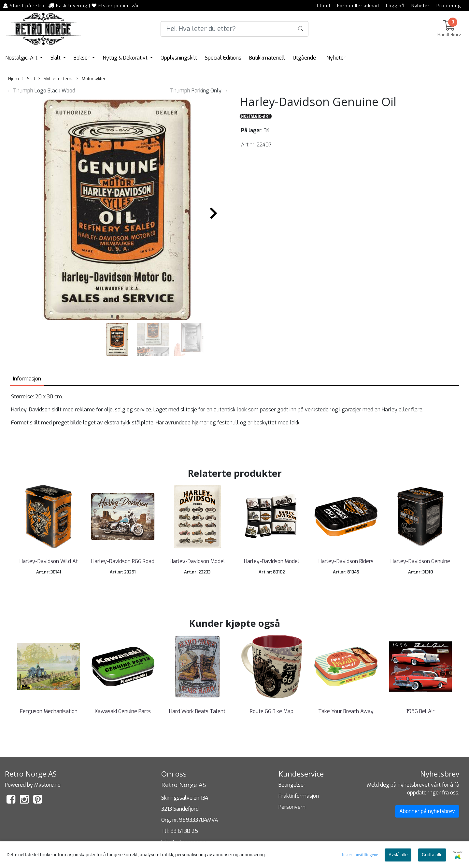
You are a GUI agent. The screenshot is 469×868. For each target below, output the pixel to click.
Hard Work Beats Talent (197, 711)
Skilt (56, 58)
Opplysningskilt (179, 58)
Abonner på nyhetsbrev (427, 811)
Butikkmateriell (267, 58)
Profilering (449, 6)
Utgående (304, 58)
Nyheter (420, 6)
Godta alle (432, 855)
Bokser (82, 58)
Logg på (395, 6)
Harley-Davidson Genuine (420, 561)
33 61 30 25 (184, 831)
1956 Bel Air (420, 711)
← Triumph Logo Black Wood (41, 91)
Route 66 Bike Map (272, 711)
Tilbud (323, 6)
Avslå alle (398, 855)
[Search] (234, 29)
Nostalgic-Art (22, 58)
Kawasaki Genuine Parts (123, 711)
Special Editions (223, 58)
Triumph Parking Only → (199, 91)
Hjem (14, 79)
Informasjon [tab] (27, 379)
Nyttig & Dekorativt (126, 58)
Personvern (292, 807)
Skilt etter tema (56, 79)
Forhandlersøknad (358, 6)
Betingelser (292, 785)
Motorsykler (91, 79)
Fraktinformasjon (299, 796)
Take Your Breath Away (346, 711)
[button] (112, 316)
